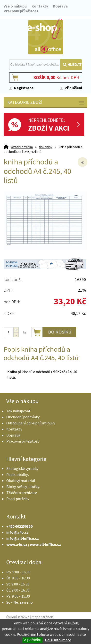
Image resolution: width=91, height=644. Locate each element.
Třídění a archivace (22, 493)
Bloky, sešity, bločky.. (23, 487)
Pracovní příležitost (21, 11)
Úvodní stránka (22, 147)
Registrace (24, 88)
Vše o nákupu (15, 6)
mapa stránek (42, 617)
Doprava (60, 6)
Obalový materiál (21, 481)
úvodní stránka (18, 617)
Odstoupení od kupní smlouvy (31, 423)
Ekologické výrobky (22, 468)
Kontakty (40, 6)
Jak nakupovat (18, 411)
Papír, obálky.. (18, 474)
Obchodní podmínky (23, 417)
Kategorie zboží (46, 103)
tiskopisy (46, 147)
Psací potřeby (18, 499)
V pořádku (32, 640)
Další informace (58, 640)
